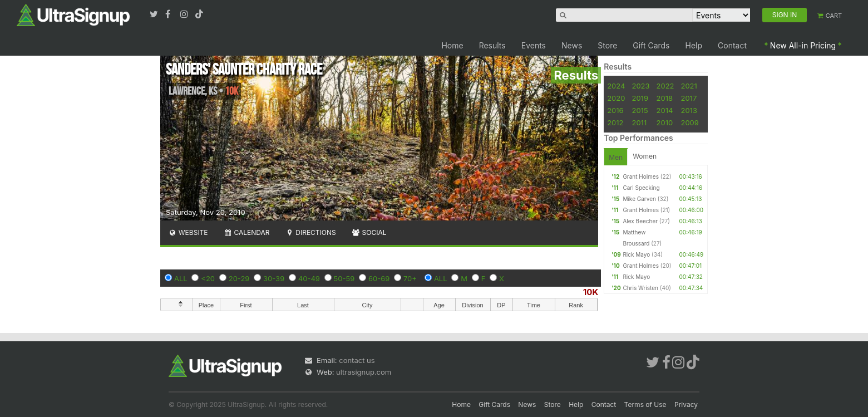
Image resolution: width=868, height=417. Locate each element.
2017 (689, 98)
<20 (208, 278)
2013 (689, 110)
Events (534, 45)
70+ (410, 278)
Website (188, 232)
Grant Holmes (641, 176)
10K (591, 292)
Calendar (247, 232)
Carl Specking (641, 188)
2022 (665, 86)
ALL (181, 278)
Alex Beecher (640, 221)
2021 (689, 86)
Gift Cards (651, 45)
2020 (616, 98)
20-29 (239, 278)
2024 (616, 86)
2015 (640, 110)
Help (694, 45)
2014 (665, 110)
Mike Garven (639, 199)
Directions (310, 232)
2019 (640, 98)
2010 (665, 122)
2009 (689, 122)
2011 (639, 122)
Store (607, 45)
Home (452, 45)
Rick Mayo (636, 254)
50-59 (344, 278)
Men (616, 157)
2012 (615, 122)
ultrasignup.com (364, 372)
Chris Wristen (640, 288)
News (572, 45)
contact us (357, 360)
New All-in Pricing (803, 45)
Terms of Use (645, 404)
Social (369, 232)
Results (492, 45)
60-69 (379, 278)
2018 (665, 98)
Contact (732, 45)
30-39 (274, 278)
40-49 (309, 278)
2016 (615, 110)
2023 (640, 86)
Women (645, 156)
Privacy (686, 404)
